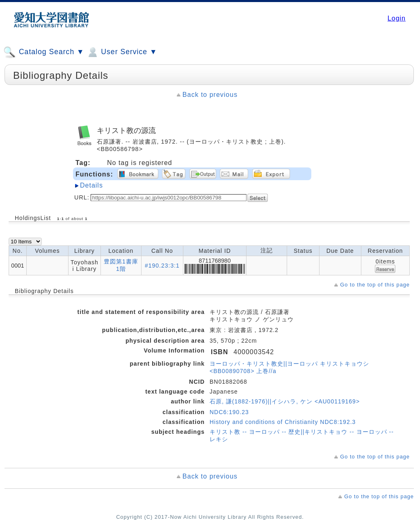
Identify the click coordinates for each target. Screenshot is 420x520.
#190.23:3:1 (162, 266)
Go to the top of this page (375, 285)
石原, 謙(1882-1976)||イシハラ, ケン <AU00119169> (285, 401)
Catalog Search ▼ (44, 52)
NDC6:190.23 (229, 412)
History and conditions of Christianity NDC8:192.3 (283, 422)
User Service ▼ (122, 52)
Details (91, 185)
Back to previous (210, 95)
